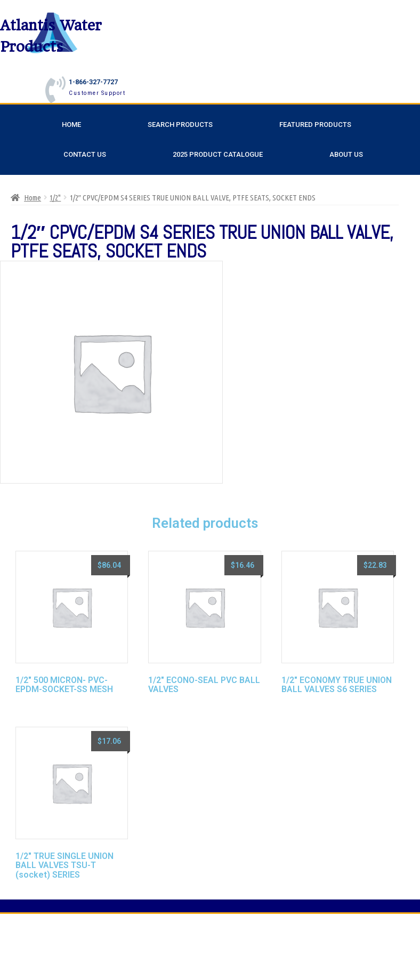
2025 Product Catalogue (218, 154)
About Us (346, 154)
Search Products (180, 124)
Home (71, 124)
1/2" (55, 198)
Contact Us (85, 154)
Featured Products (315, 124)
